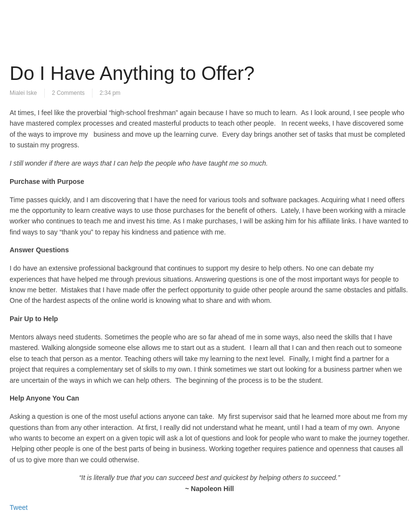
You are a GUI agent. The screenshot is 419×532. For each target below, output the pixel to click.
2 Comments (68, 93)
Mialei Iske (23, 93)
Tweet (19, 507)
